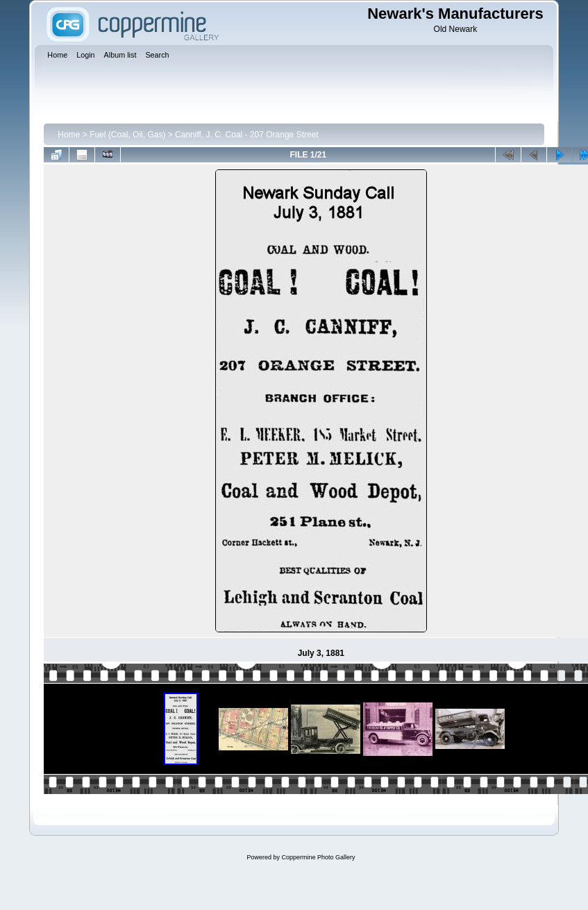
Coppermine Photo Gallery (318, 857)
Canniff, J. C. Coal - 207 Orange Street (247, 135)
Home (69, 135)
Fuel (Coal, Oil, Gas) (127, 135)
